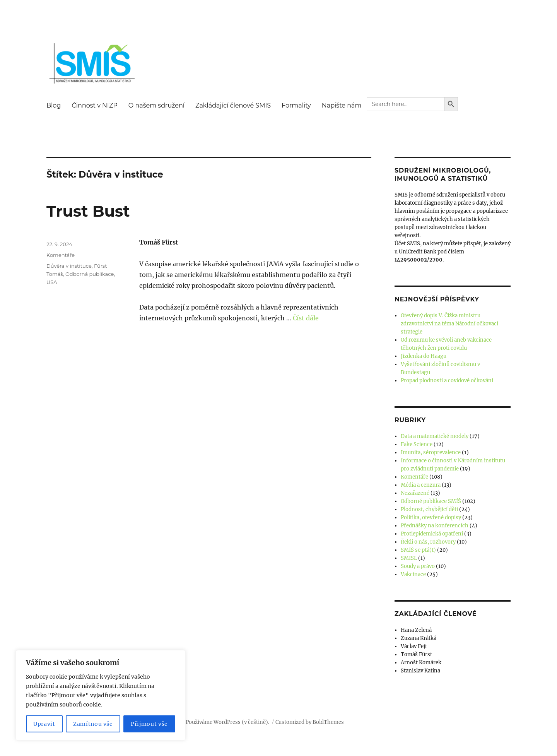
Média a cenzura (421, 485)
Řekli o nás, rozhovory (428, 542)
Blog (54, 105)
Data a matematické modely (435, 436)
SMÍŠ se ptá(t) (418, 550)
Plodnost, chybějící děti (429, 509)
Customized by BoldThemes (310, 722)
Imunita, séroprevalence (431, 452)
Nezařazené (415, 493)
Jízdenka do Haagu (424, 356)
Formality (296, 105)
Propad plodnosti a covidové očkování (447, 381)
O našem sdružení (156, 105)
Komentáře (61, 255)
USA (52, 282)
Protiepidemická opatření (432, 534)
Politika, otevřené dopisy (431, 517)
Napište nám (342, 105)
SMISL (409, 558)
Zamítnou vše (93, 724)
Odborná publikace (90, 274)
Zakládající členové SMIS (233, 105)
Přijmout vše (149, 724)
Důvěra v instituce (69, 266)
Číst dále (306, 318)
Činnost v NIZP (94, 105)
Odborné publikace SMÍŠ (431, 501)
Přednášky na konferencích (435, 526)
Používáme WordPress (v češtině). (227, 722)
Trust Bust (88, 211)
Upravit (44, 724)
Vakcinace (413, 574)
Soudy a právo (418, 566)
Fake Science (417, 444)
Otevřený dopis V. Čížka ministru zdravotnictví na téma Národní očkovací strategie (449, 324)
